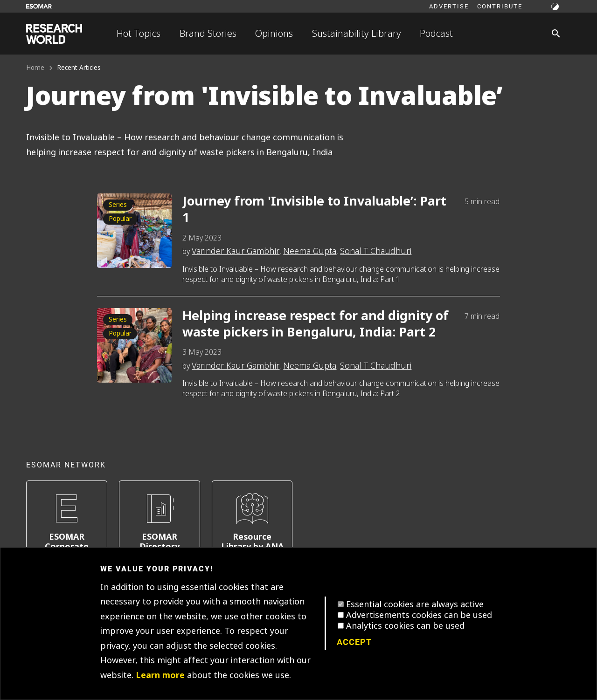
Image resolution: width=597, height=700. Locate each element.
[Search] (556, 34)
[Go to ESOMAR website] (39, 6)
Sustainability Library (357, 34)
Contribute (500, 6)
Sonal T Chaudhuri (376, 251)
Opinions (274, 34)
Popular (120, 219)
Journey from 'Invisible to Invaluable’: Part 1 (314, 210)
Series (118, 205)
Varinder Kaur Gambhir (236, 251)
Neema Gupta (310, 251)
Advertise (449, 6)
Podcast (436, 34)
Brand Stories (208, 34)
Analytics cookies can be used (405, 626)
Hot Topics (139, 34)
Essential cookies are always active (415, 604)
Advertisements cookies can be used (419, 615)
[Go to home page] (54, 34)
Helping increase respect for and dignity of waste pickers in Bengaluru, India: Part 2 (316, 324)
